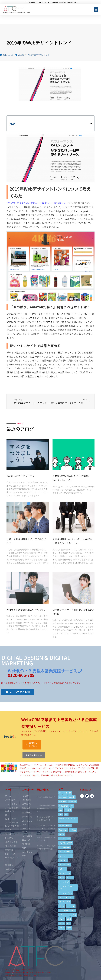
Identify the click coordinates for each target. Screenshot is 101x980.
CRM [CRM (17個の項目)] (65, 793)
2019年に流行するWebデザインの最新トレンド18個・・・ (37, 203)
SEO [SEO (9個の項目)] (61, 810)
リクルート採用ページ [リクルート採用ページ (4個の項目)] (67, 910)
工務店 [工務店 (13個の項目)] (74, 915)
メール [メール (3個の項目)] (62, 906)
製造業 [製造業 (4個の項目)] (62, 923)
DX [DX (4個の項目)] (70, 793)
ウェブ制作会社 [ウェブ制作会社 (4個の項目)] (65, 847)
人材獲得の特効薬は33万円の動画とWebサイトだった (46, 808)
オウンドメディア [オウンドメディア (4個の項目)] (66, 852)
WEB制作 (22, 55)
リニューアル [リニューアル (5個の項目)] (64, 915)
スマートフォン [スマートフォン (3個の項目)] (65, 864)
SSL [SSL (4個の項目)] (66, 814)
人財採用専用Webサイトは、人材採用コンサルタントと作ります (46, 829)
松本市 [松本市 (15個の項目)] (62, 919)
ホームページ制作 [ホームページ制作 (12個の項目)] (66, 893)
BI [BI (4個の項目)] (60, 793)
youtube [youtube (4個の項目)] (73, 830)
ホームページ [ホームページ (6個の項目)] (64, 882)
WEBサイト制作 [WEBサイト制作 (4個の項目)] (65, 826)
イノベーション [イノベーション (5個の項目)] (65, 839)
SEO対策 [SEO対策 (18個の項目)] (68, 810)
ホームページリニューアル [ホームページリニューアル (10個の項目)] (67, 887)
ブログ (46, 55)
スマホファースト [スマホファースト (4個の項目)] (66, 856)
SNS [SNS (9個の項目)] (61, 814)
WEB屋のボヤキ (35, 55)
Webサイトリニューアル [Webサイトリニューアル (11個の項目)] (67, 820)
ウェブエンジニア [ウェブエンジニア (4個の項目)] (66, 843)
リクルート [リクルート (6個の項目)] (71, 906)
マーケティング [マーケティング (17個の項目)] (65, 902)
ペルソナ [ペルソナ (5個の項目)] (70, 877)
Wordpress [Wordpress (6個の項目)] (63, 830)
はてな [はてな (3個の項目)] (62, 834)
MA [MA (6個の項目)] (72, 806)
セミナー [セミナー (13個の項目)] (63, 869)
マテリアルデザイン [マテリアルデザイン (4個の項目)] (66, 897)
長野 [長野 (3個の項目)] (68, 923)
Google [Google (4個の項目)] (72, 797)
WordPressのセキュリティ (20, 476)
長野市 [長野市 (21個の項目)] (62, 928)
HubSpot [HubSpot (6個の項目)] (63, 801)
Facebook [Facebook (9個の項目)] (63, 797)
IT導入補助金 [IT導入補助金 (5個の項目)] (64, 806)
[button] (96, 10)
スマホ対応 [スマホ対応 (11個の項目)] (63, 860)
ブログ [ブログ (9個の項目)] (62, 877)
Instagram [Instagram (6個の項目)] (72, 801)
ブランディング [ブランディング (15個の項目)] (65, 873)
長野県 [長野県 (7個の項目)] (69, 928)
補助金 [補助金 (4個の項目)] (69, 919)
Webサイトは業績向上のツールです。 (26, 610)
